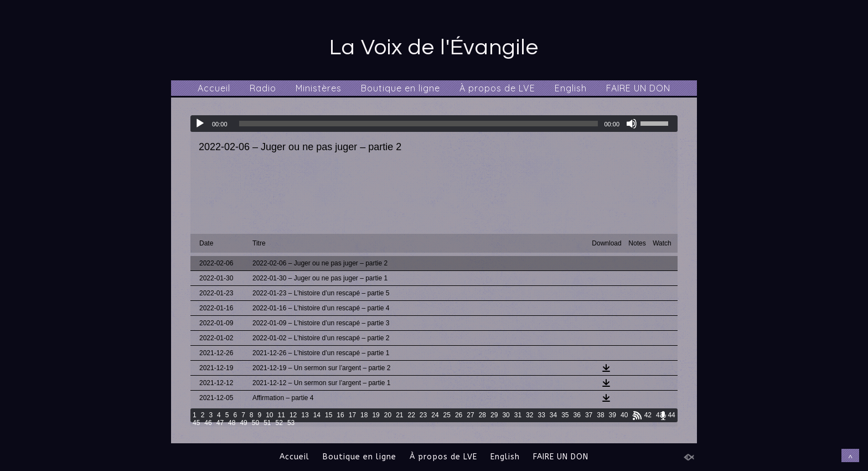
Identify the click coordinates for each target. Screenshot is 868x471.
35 (565, 415)
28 (482, 415)
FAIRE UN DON (638, 88)
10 (269, 415)
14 (317, 415)
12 (293, 415)
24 (435, 415)
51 (267, 423)
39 (613, 415)
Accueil (214, 88)
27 (470, 415)
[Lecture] (200, 124)
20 (388, 415)
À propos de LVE (497, 88)
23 (423, 415)
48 (232, 423)
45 (196, 423)
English (571, 88)
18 (364, 415)
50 (255, 423)
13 (305, 415)
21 (399, 415)
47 (220, 423)
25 (447, 415)
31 (518, 415)
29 (494, 415)
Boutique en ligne (401, 88)
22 (412, 415)
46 (208, 423)
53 (291, 423)
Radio (263, 88)
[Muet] (632, 124)
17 (352, 415)
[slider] (419, 124)
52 (279, 423)
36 (577, 415)
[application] (434, 124)
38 (600, 415)
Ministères (319, 88)
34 (553, 415)
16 (340, 415)
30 (506, 415)
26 (459, 415)
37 (589, 415)
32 (529, 415)
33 (541, 415)
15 (329, 415)
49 (243, 423)
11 (281, 415)
